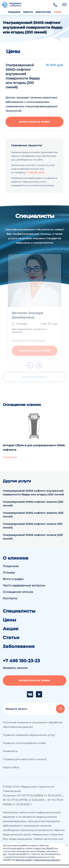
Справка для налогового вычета (25, 759)
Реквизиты (10, 751)
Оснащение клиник (18, 592)
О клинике (16, 558)
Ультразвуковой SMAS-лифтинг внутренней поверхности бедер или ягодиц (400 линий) (33, 493)
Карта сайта (11, 767)
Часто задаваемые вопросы (24, 585)
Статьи (11, 638)
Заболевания (19, 646)
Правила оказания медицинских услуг (29, 735)
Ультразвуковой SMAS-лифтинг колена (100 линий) (32, 526)
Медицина (14, 12)
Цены (9, 620)
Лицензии (11, 566)
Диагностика (43, 12)
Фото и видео (13, 579)
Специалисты (19, 611)
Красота (28, 12)
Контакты (10, 598)
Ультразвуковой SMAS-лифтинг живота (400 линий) (33, 515)
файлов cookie (24, 860)
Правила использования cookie (24, 743)
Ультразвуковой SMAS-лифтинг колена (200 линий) (33, 537)
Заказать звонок (15, 668)
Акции (57, 12)
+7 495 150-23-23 (35, 173)
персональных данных (47, 860)
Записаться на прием (34, 122)
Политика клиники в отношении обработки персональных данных (33, 725)
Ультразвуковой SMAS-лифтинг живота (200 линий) (33, 504)
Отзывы (9, 573)
